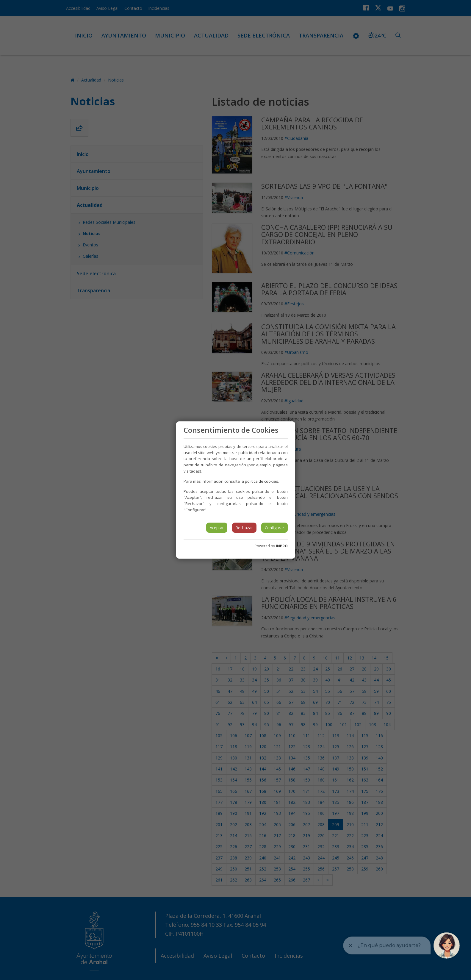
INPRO (282, 546)
